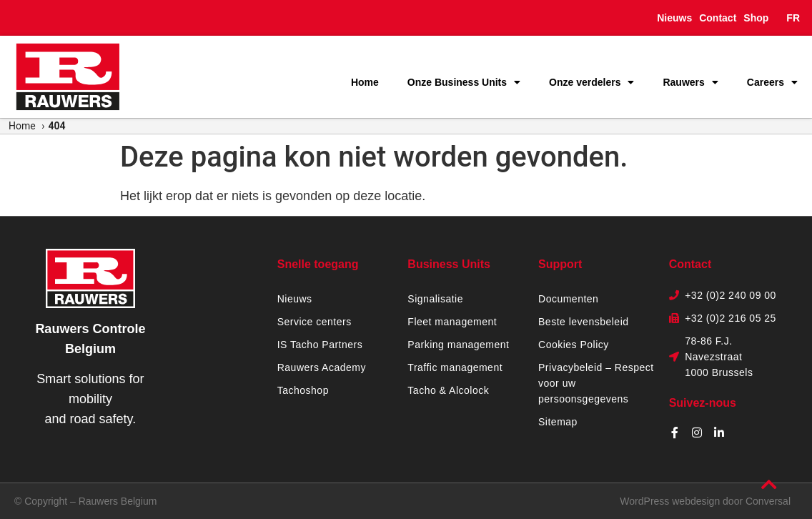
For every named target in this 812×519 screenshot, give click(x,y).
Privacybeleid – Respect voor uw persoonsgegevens (596, 383)
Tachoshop (303, 390)
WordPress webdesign (670, 501)
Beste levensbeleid (584, 322)
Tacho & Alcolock (448, 390)
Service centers (315, 322)
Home (365, 82)
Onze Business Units (464, 82)
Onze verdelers (591, 82)
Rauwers (690, 82)
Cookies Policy (574, 345)
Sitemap (558, 422)
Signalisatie (435, 299)
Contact (718, 18)
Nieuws (674, 18)
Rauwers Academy (322, 367)
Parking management (458, 345)
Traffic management (455, 367)
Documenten (568, 299)
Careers (772, 82)
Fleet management (452, 322)
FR (793, 18)
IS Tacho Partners (320, 345)
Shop (756, 18)
